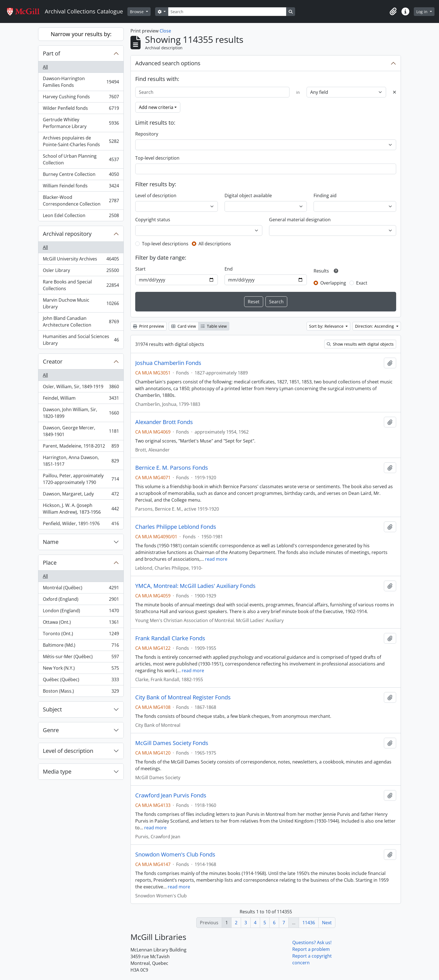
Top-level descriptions (165, 244)
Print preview (149, 326)
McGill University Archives (81, 260)
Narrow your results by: (81, 34)
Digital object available (248, 195)
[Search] (227, 12)
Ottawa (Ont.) (81, 623)
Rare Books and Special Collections (81, 285)
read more (216, 559)
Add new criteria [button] (156, 107)
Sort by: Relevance (327, 326)
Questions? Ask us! (312, 942)
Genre (51, 730)
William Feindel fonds (81, 187)
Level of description (68, 751)
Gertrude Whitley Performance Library (81, 123)
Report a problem (311, 949)
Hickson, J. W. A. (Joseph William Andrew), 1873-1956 (81, 509)
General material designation (300, 220)
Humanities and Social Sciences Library (81, 340)
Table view (214, 326)
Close (165, 31)
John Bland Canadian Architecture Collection (81, 322)
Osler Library (81, 272)
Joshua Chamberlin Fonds (168, 363)
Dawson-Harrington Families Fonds (81, 82)
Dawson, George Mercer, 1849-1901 (81, 431)
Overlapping (333, 283)
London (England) (81, 612)
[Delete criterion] (394, 92)
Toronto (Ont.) (81, 635)
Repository (147, 134)
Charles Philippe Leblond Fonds (176, 527)
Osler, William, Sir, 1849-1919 (81, 388)
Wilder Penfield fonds (81, 109)
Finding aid (325, 195)
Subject (52, 709)
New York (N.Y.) (81, 669)
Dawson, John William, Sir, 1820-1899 (81, 413)
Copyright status (153, 220)
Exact (362, 283)
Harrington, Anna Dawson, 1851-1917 (81, 461)
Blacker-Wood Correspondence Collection (81, 201)
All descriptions (215, 244)
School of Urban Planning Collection (81, 159)
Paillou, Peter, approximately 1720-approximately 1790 (81, 479)
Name (51, 542)
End (229, 269)
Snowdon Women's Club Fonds (175, 855)
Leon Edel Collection (81, 217)
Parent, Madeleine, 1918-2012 (81, 447)
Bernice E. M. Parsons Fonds (172, 468)
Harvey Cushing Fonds (81, 98)
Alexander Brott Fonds (164, 422)
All (45, 67)
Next (327, 923)
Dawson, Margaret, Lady (81, 495)
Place (50, 563)
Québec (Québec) (81, 681)
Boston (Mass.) (81, 692)
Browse (137, 12)
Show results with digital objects (360, 344)
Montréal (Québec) (81, 589)
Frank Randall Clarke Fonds (170, 638)
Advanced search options (168, 63)
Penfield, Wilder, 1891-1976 (81, 525)
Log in (422, 12)
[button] (393, 11)
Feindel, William (81, 399)
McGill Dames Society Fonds (172, 743)
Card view (184, 326)
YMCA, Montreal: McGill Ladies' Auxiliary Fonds (195, 586)
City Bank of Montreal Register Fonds (183, 697)
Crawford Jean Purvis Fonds (171, 795)
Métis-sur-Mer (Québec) (81, 658)
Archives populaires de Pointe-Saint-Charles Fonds (81, 141)
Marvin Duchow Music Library (81, 303)
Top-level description (157, 158)
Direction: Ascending (375, 326)
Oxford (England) (81, 600)
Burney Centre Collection (81, 175)
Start (140, 269)
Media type (57, 771)
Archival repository (67, 234)
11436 (309, 923)
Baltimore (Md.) (81, 646)
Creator (53, 361)
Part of (52, 53)
